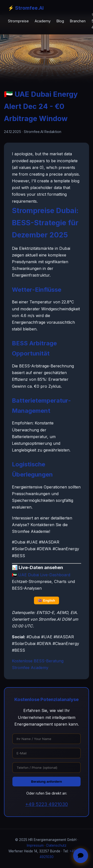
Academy (43, 21)
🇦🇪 (41, 575)
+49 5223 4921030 (47, 804)
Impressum (35, 845)
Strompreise (18, 21)
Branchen (78, 21)
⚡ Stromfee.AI (26, 8)
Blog (60, 21)
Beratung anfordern (46, 782)
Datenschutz (56, 845)
